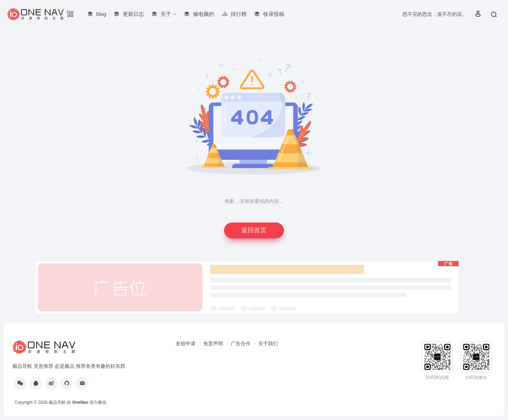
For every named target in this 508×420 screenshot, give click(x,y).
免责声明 (213, 343)
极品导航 (57, 402)
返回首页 (254, 230)
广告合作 (241, 343)
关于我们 (268, 343)
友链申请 (186, 343)
